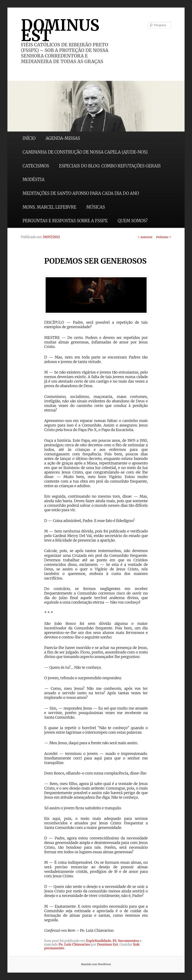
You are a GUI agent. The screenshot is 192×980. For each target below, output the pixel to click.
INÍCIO (29, 138)
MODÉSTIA (33, 179)
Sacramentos (128, 941)
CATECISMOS (36, 166)
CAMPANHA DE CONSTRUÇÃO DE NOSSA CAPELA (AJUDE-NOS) (85, 152)
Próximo (164, 237)
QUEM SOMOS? (133, 221)
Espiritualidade (99, 941)
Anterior (145, 237)
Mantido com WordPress (96, 964)
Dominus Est (108, 944)
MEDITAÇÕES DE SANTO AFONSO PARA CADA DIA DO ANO (81, 193)
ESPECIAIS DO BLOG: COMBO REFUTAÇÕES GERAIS (110, 166)
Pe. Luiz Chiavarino (74, 944)
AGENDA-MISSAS (63, 138)
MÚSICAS (96, 207)
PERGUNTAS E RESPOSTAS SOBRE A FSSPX (65, 221)
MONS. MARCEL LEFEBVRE (49, 207)
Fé (114, 941)
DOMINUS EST (60, 30)
